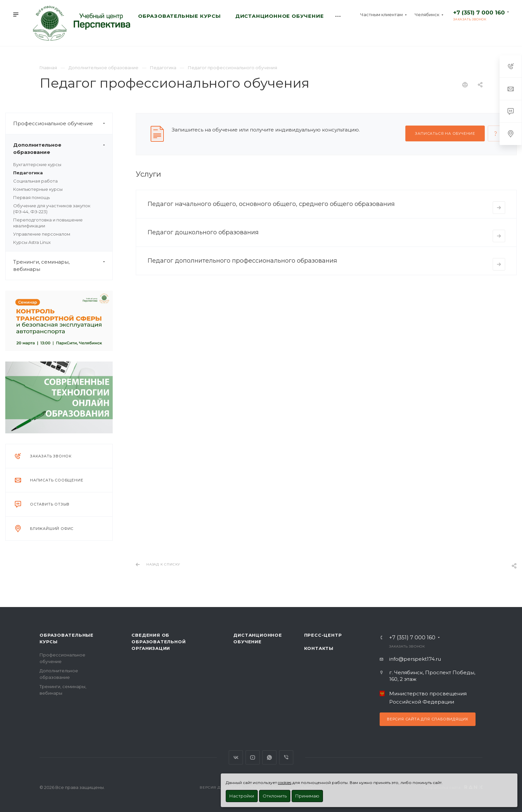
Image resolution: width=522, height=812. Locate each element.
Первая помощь (31, 197)
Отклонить (275, 796)
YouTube (253, 757)
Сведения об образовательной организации (159, 642)
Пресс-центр (323, 635)
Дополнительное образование (63, 149)
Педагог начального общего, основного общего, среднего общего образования (271, 204)
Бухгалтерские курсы (37, 164)
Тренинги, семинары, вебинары (63, 266)
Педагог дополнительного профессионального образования (242, 261)
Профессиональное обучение (63, 124)
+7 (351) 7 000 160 (479, 13)
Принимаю (307, 796)
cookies (285, 783)
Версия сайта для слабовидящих (428, 719)
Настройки (242, 796)
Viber (286, 757)
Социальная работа (35, 181)
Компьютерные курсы (38, 189)
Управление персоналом (42, 234)
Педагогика (28, 173)
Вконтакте (236, 757)
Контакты (319, 648)
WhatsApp (269, 757)
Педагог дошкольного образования (203, 232)
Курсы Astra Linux (32, 242)
